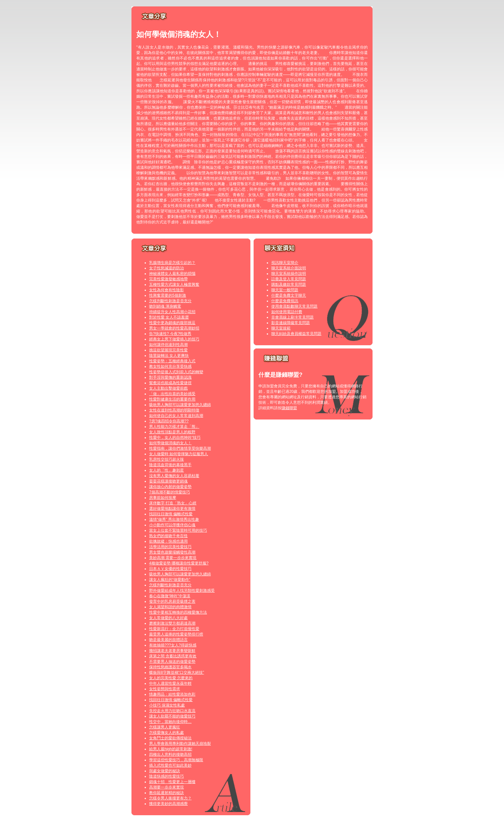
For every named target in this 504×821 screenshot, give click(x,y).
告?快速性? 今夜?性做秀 (170, 334)
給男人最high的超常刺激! (171, 749)
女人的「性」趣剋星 (166, 470)
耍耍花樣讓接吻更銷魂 (168, 481)
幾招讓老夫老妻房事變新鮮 (172, 651)
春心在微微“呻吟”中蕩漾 (170, 596)
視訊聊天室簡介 (285, 263)
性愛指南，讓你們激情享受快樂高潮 (180, 448)
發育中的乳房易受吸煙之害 (172, 601)
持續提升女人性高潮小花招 (172, 312)
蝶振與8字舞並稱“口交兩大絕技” (177, 672)
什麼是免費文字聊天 (289, 295)
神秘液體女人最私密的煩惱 (172, 274)
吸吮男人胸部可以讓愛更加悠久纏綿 (180, 405)
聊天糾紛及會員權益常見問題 (296, 334)
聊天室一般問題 (285, 290)
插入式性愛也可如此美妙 (170, 765)
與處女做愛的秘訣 (165, 771)
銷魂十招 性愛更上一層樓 (172, 782)
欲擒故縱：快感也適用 (168, 541)
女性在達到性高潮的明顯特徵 (174, 410)
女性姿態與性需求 (165, 689)
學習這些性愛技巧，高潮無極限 (176, 760)
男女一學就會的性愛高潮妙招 (174, 328)
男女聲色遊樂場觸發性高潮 (172, 552)
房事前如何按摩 (163, 498)
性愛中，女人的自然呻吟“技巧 (175, 438)
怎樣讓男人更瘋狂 (165, 727)
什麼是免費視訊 (285, 301)
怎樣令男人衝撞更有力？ (170, 798)
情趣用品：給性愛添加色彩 (172, 694)
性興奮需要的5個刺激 (168, 295)
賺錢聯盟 (289, 408)
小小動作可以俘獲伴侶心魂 (172, 525)
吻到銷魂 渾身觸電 (165, 306)
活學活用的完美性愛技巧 (170, 547)
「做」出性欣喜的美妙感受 (172, 394)
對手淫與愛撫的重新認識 (170, 377)
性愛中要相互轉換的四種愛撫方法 (178, 612)
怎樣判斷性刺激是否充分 (170, 301)
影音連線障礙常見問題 (291, 323)
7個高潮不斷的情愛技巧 (170, 492)
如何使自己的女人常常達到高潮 (176, 416)
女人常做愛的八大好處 (168, 618)
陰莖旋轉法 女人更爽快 (169, 356)
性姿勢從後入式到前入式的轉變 (176, 372)
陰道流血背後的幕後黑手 (170, 465)
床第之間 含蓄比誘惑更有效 (173, 656)
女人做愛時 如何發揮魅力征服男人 (179, 454)
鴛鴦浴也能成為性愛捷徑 (170, 383)
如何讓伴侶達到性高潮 (168, 345)
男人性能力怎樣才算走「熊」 (174, 427)
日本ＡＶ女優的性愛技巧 (170, 569)
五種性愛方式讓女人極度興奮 (174, 284)
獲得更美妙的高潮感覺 (168, 804)
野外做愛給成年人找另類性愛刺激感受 (182, 591)
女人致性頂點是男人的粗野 (172, 432)
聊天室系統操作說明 (289, 274)
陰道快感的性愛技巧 (166, 776)
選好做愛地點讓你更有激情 (172, 509)
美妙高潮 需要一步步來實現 (173, 558)
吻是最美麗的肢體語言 (168, 640)
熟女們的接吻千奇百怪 (168, 536)
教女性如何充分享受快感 (170, 366)
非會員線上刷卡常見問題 (292, 317)
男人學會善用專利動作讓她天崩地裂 (180, 744)
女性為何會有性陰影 (166, 290)
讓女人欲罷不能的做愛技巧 (172, 716)
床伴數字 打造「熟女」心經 (173, 503)
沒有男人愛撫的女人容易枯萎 (174, 476)
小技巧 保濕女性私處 (167, 705)
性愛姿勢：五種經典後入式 (172, 361)
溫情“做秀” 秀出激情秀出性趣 (174, 519)
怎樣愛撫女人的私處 (166, 733)
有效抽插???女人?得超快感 (173, 645)
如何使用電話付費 (287, 312)
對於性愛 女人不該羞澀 (169, 317)
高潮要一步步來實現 (166, 787)
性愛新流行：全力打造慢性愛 (174, 629)
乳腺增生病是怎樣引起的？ (172, 263)
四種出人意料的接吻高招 (170, 754)
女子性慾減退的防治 (166, 268)
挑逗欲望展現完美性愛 (168, 350)
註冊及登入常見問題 (289, 279)
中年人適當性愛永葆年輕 (170, 683)
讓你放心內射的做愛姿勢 (170, 487)
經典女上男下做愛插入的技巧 (174, 339)
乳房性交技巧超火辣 (166, 459)
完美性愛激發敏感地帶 (168, 279)
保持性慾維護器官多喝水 (170, 667)
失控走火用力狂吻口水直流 (172, 711)
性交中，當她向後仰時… (170, 722)
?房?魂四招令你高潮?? (169, 421)
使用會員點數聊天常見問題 (294, 306)
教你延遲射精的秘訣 (166, 793)
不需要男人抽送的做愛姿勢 (172, 662)
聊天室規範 (281, 328)
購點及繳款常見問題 (289, 284)
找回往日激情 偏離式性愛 (171, 514)
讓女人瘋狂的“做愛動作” (170, 580)
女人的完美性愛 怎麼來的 (171, 678)
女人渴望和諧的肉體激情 (170, 607)
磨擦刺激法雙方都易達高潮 (172, 623)
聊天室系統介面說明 (289, 268)
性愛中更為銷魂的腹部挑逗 (172, 323)
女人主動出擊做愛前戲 (168, 388)
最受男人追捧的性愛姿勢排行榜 (176, 634)
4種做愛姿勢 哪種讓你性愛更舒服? (179, 563)
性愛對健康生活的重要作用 (172, 399)
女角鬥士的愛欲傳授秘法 (170, 738)
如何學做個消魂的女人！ (170, 443)
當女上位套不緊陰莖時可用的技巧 (178, 530)
